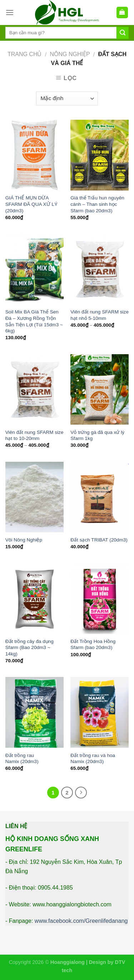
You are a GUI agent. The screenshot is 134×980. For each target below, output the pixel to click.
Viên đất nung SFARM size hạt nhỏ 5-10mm (100, 315)
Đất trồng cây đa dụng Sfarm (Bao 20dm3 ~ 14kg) (29, 648)
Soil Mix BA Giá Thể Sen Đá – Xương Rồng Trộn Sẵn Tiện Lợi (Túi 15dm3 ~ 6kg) (34, 321)
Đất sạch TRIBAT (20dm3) (99, 540)
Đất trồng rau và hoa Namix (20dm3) (93, 759)
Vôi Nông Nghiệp (24, 540)
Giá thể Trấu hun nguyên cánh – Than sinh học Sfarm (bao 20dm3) (97, 204)
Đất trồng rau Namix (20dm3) (22, 759)
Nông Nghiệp (70, 54)
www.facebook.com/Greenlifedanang (81, 921)
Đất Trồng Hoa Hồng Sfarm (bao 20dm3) (93, 645)
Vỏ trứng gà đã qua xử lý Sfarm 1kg (97, 435)
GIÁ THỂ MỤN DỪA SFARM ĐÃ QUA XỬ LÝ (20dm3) (31, 204)
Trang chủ (25, 54)
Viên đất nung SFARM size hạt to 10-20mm (34, 435)
